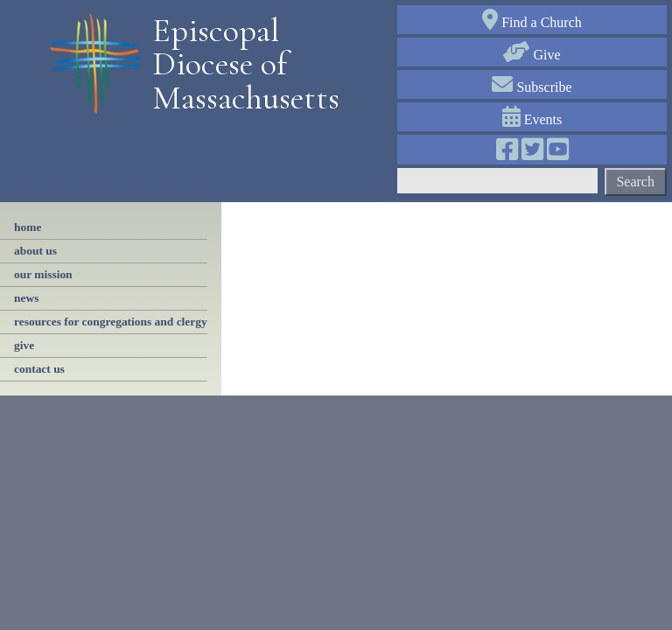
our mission (43, 274)
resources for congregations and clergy (111, 322)
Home (28, 227)
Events (532, 119)
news (26, 298)
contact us (39, 369)
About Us (35, 251)
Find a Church (532, 22)
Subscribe (532, 87)
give (24, 345)
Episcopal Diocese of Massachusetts (240, 64)
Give (532, 55)
